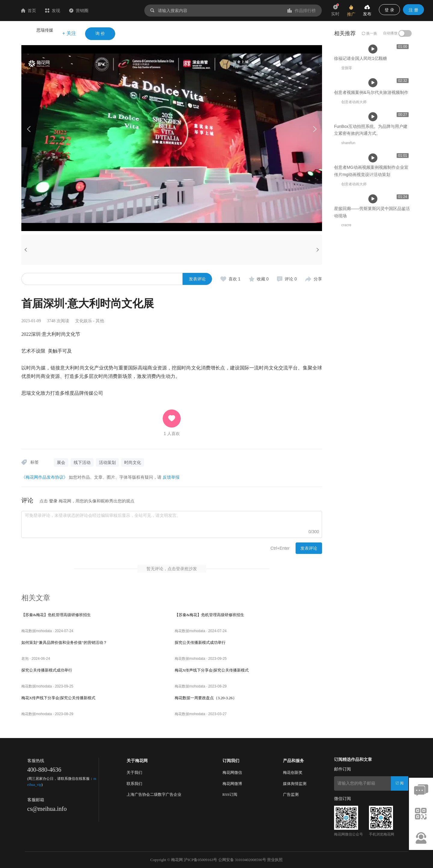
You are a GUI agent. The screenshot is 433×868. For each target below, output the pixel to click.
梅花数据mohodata (37, 631)
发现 (88, 11)
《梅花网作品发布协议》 (45, 477)
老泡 (25, 659)
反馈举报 (171, 477)
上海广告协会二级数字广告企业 (154, 794)
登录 (53, 501)
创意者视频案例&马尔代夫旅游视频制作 (212, 185)
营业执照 (275, 860)
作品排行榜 (302, 11)
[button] (315, 129)
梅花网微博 (232, 784)
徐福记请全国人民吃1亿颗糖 (118, 185)
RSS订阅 (230, 794)
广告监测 (291, 794)
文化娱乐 (84, 321)
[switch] (405, 33)
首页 (64, 11)
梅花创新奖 (293, 772)
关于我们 (134, 772)
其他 (100, 321)
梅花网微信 (232, 772)
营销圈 (115, 11)
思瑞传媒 (45, 30)
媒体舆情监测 (295, 784)
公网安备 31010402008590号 (242, 860)
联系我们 (134, 784)
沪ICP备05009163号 (200, 860)
